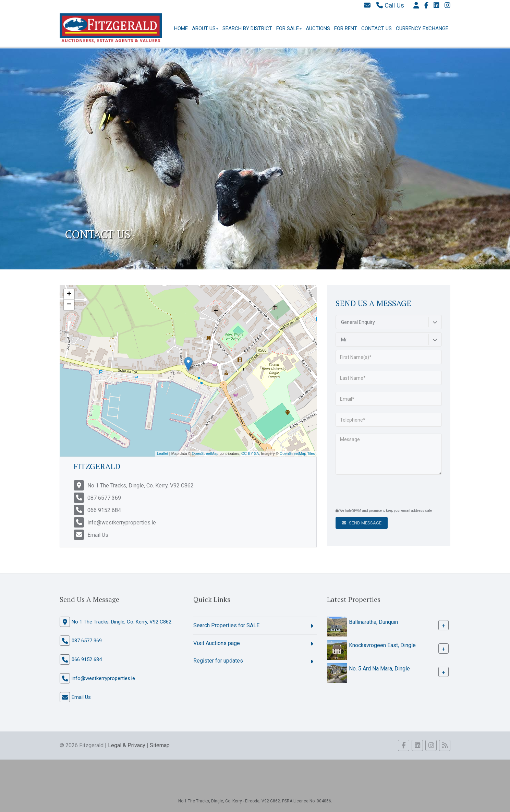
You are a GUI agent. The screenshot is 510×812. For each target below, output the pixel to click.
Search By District (247, 28)
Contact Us (377, 28)
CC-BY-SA (250, 453)
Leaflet (163, 453)
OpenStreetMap (205, 453)
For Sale (289, 28)
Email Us (98, 535)
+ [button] (69, 294)
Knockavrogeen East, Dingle (382, 645)
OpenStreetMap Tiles (297, 453)
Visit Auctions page (217, 643)
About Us (205, 28)
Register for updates (218, 661)
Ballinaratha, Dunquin (373, 622)
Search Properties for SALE (226, 625)
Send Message (362, 523)
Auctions (318, 28)
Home (181, 28)
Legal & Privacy (127, 745)
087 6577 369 (104, 498)
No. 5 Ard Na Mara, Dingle (379, 669)
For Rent (346, 28)
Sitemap (160, 745)
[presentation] (377, 492)
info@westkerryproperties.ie (122, 523)
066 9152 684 (104, 510)
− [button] (69, 305)
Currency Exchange (422, 28)
